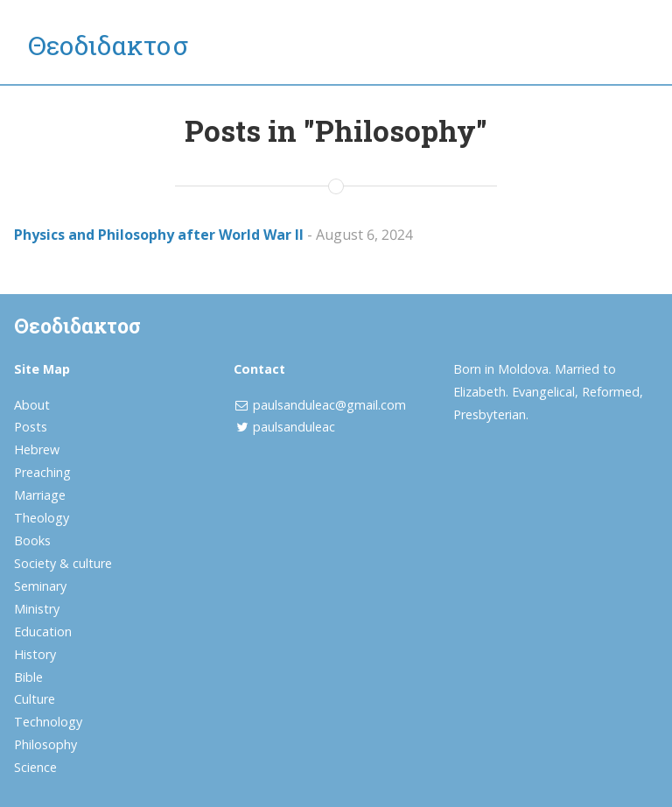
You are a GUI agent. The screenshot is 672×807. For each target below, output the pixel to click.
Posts (31, 427)
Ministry (37, 609)
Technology (48, 722)
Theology (42, 518)
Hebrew (37, 449)
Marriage (40, 495)
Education (43, 632)
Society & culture (63, 563)
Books (32, 540)
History (35, 654)
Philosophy (45, 744)
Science (35, 767)
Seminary (40, 586)
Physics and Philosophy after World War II (159, 235)
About (32, 405)
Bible (28, 677)
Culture (35, 699)
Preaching (42, 472)
